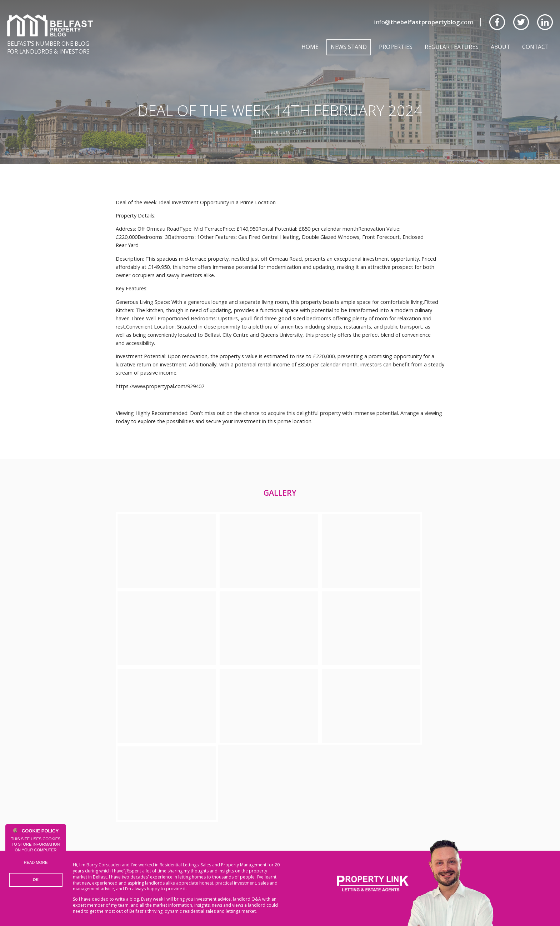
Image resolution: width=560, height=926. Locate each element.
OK (36, 880)
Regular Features (452, 47)
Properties (396, 47)
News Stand (349, 47)
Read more (36, 862)
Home (310, 47)
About (500, 47)
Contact (535, 47)
